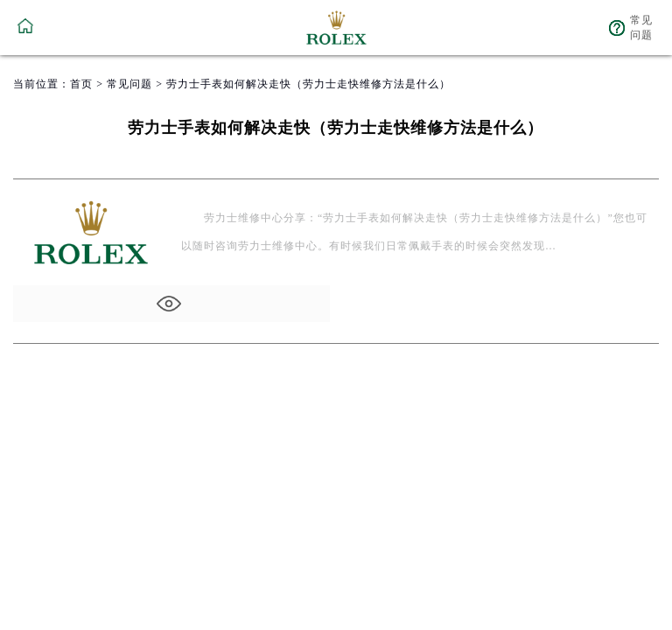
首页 (81, 84)
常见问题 (129, 84)
